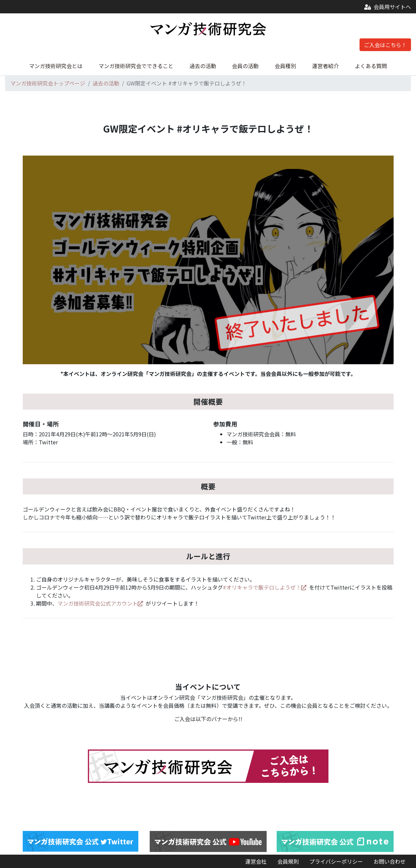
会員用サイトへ (388, 7)
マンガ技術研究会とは (56, 66)
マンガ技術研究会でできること (136, 66)
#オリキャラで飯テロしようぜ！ (265, 587)
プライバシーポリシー (336, 861)
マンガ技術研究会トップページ (48, 83)
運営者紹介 (325, 66)
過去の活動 (203, 66)
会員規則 (288, 861)
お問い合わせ (390, 861)
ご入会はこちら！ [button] (385, 45)
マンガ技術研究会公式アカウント (100, 603)
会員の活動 (245, 66)
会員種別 (285, 66)
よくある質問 (371, 66)
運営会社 (256, 861)
